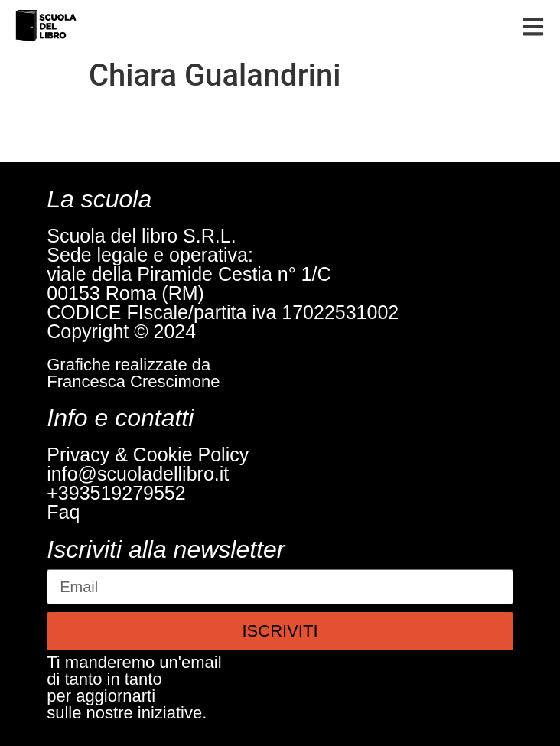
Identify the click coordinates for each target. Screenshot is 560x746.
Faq (63, 512)
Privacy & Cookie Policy (148, 454)
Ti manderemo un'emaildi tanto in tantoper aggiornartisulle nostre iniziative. (134, 687)
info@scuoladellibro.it (138, 474)
